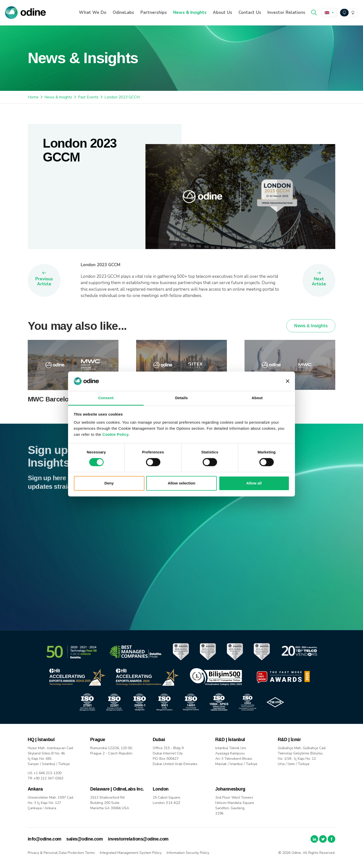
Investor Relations (286, 12)
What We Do (93, 12)
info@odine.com (44, 839)
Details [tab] (181, 398)
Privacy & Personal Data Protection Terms (61, 853)
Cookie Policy (116, 434)
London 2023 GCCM (122, 97)
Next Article (319, 281)
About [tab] (257, 398)
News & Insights (190, 12)
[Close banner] (288, 381)
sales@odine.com (85, 839)
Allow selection (181, 483)
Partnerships (154, 12)
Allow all (254, 483)
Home (33, 97)
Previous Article (44, 281)
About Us (222, 12)
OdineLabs (123, 12)
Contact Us (250, 12)
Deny (109, 483)
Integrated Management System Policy (131, 853)
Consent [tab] (106, 398)
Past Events (88, 97)
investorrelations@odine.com (138, 839)
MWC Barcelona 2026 (59, 409)
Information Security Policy (188, 853)
